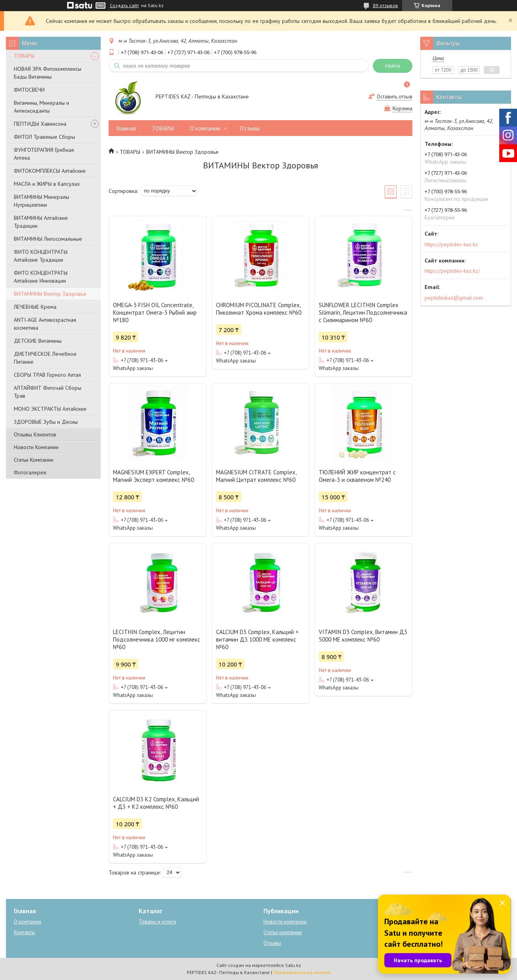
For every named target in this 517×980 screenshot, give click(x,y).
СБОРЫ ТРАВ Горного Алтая (47, 375)
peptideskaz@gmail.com (454, 298)
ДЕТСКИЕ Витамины (38, 341)
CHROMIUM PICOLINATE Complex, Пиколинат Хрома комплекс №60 (259, 309)
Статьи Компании (34, 460)
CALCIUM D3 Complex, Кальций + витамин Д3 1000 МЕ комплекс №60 (257, 639)
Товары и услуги (157, 922)
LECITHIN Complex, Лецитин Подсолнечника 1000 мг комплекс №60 (157, 639)
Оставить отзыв (395, 97)
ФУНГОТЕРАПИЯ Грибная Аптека (44, 154)
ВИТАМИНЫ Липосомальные (48, 239)
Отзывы (250, 128)
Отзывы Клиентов (35, 434)
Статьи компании (283, 932)
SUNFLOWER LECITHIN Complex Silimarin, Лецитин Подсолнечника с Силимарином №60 (363, 313)
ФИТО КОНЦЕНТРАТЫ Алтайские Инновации (41, 277)
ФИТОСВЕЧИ (29, 90)
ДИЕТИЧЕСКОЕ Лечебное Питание (45, 358)
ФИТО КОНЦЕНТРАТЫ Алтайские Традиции (41, 256)
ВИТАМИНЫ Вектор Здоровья (50, 294)
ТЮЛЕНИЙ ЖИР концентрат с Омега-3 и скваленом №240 (357, 476)
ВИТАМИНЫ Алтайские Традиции (41, 222)
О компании (205, 128)
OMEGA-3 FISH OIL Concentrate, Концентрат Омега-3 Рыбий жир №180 (155, 313)
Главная (126, 128)
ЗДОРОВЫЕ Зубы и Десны (46, 422)
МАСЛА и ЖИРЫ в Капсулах (47, 184)
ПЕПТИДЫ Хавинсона (40, 124)
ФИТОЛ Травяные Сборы (44, 137)
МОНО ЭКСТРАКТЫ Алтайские (50, 409)
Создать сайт (124, 6)
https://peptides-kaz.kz (451, 244)
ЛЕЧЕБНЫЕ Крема (35, 307)
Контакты (24, 932)
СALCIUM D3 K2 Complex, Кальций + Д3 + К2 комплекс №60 (156, 803)
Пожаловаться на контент (302, 972)
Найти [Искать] (393, 66)
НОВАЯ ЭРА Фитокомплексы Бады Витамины (48, 73)
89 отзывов (385, 5)
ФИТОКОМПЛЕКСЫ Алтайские (50, 171)
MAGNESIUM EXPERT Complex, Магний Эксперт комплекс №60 (153, 476)
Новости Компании (36, 447)
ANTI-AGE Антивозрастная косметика (45, 324)
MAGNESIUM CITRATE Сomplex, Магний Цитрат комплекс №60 (256, 476)
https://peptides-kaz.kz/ (452, 271)
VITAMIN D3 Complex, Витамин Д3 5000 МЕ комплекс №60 (363, 636)
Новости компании (285, 922)
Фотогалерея (30, 472)
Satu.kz (293, 965)
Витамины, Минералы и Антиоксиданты (41, 107)
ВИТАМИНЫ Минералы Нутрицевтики (41, 201)
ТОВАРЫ (24, 56)
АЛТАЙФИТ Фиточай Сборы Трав (48, 392)
